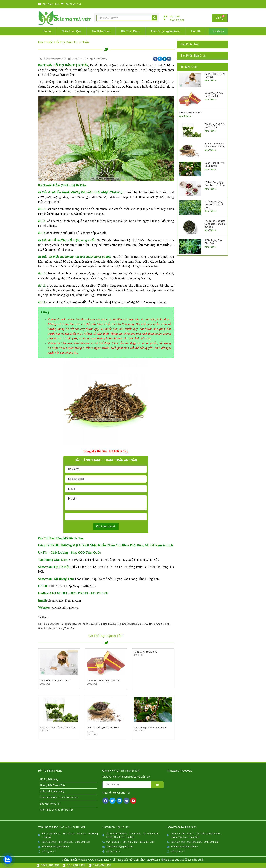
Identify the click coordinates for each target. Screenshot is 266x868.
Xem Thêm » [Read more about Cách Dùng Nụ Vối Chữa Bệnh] (210, 170)
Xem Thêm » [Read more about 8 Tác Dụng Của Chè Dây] (210, 247)
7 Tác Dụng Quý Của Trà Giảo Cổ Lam (214, 205)
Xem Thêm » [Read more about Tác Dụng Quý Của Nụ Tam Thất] (210, 131)
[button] (155, 59)
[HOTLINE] (165, 18)
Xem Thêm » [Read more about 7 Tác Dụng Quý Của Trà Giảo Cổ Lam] (210, 211)
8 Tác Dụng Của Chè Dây (213, 242)
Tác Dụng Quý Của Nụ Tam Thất (57, 728)
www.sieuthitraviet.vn (100, 860)
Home (47, 31)
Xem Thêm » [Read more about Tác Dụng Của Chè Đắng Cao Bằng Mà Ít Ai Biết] (210, 230)
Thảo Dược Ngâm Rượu (166, 31)
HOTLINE (175, 16)
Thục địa (69, 628)
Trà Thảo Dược (101, 31)
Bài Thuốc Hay (68, 624)
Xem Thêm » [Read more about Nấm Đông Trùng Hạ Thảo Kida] (210, 100)
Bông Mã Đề (110, 624)
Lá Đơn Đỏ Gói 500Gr (145, 652)
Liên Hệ (196, 31)
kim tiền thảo (45, 628)
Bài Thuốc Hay (100, 59)
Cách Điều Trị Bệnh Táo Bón (55, 681)
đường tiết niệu (162, 624)
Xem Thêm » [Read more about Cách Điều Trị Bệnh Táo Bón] (210, 80)
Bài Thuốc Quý (85, 624)
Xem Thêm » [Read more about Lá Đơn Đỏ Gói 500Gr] (185, 116)
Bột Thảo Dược (131, 31)
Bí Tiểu (98, 624)
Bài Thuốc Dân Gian (49, 624)
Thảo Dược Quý (71, 31)
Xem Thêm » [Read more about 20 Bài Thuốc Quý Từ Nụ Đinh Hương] (210, 150)
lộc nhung (58, 628)
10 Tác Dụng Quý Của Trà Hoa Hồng (215, 184)
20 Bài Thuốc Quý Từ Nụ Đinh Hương (215, 145)
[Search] (154, 18)
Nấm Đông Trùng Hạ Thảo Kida (104, 681)
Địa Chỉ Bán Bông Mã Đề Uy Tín (135, 624)
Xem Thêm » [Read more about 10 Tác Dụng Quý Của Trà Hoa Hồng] (210, 189)
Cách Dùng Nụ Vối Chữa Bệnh (150, 728)
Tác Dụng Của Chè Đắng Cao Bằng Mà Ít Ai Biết (215, 224)
